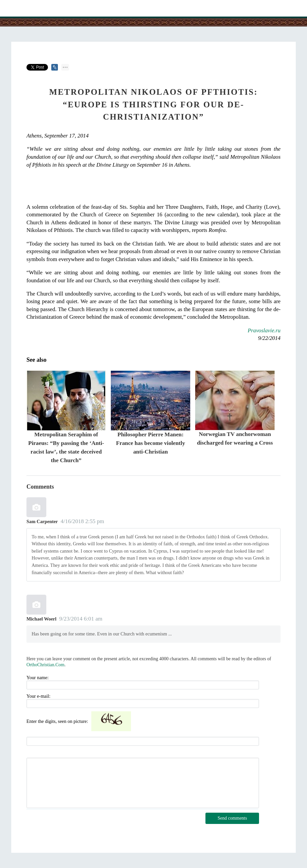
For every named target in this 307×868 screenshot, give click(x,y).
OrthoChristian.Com (45, 665)
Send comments (232, 818)
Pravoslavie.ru (264, 330)
